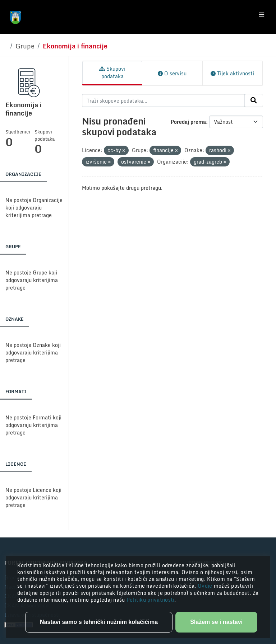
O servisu (172, 73)
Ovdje (206, 586)
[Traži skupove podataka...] (163, 100)
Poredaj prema (188, 122)
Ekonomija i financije (75, 46)
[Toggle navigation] (261, 15)
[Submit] (254, 100)
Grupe (25, 46)
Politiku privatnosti (151, 600)
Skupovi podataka (112, 72)
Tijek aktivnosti (232, 73)
